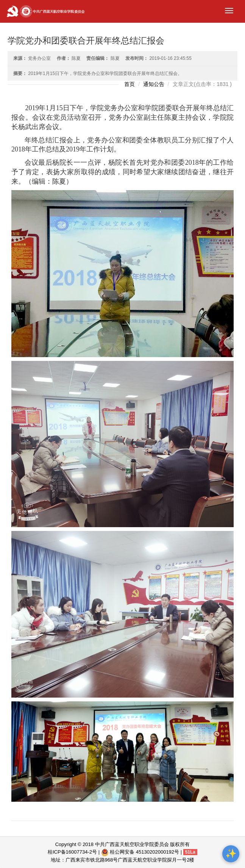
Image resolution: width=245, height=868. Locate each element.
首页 (130, 84)
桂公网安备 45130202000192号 (140, 852)
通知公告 (154, 84)
